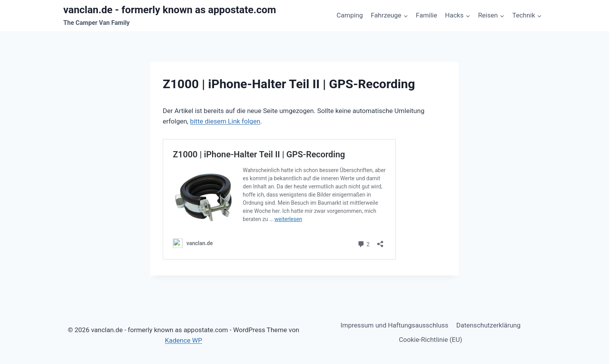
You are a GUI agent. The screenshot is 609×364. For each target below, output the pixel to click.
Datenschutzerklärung (488, 325)
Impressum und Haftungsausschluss (395, 325)
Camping (350, 15)
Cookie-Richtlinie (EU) (431, 340)
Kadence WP (184, 340)
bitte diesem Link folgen (225, 121)
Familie (427, 15)
